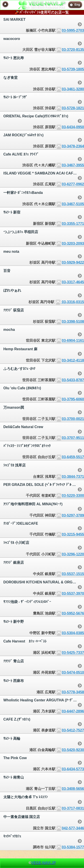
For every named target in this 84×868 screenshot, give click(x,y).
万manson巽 (14, 407)
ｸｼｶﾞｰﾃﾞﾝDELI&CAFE (21, 523)
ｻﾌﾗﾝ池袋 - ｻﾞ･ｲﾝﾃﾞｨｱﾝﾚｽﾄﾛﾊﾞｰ (27, 602)
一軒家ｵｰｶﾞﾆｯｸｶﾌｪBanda (23, 193)
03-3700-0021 (73, 419)
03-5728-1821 (73, 108)
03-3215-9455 (73, 534)
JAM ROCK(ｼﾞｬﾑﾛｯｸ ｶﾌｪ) (23, 135)
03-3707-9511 (73, 438)
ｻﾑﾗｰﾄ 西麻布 (14, 681)
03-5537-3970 (73, 594)
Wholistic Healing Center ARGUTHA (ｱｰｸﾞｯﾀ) (41, 700)
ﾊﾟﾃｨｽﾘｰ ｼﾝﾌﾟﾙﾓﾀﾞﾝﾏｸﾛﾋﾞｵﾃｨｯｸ (27, 446)
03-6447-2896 (73, 711)
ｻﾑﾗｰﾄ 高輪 (12, 739)
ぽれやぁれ (12, 290)
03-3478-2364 (73, 146)
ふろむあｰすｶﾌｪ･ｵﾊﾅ (19, 369)
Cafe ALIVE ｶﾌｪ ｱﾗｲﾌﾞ (21, 154)
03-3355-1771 (73, 224)
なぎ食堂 (10, 78)
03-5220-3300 (73, 496)
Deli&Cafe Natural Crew (23, 427)
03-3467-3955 (73, 165)
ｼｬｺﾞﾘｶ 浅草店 (14, 465)
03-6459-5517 (73, 457)
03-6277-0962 (73, 184)
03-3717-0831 (73, 809)
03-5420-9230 (73, 750)
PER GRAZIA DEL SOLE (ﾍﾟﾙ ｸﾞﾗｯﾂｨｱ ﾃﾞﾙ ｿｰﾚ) (41, 485)
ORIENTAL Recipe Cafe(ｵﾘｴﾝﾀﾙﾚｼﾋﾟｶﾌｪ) (36, 116)
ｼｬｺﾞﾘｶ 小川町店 (16, 543)
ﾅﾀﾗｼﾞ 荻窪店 (14, 310)
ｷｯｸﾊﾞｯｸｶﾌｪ (12, 836)
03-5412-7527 (73, 730)
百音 (7, 271)
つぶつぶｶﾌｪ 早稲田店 (21, 232)
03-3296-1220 (73, 554)
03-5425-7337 (73, 653)
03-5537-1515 (73, 574)
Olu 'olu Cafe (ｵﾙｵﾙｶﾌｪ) (22, 388)
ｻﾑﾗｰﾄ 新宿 (12, 212)
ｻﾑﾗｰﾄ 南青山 (14, 777)
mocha (9, 330)
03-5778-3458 (73, 692)
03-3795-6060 (73, 399)
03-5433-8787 (73, 380)
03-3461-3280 (73, 89)
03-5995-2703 (73, 31)
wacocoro (12, 39)
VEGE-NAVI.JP (44, 863)
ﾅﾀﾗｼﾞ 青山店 (14, 661)
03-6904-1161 (73, 341)
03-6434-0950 (73, 127)
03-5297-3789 (73, 515)
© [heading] (42, 863)
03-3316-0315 (72, 302)
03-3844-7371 (73, 477)
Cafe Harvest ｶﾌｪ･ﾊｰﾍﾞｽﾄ (25, 641)
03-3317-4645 (73, 282)
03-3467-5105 (73, 204)
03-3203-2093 (73, 243)
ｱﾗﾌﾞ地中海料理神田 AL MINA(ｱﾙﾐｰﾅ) (33, 504)
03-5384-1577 (73, 847)
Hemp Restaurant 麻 (20, 349)
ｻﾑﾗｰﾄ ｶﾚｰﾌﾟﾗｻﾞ (15, 97)
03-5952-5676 (73, 613)
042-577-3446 (73, 828)
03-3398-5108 (73, 322)
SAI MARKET (14, 20)
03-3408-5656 (73, 789)
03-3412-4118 (73, 360)
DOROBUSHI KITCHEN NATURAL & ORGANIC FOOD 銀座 (44, 582)
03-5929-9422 (73, 262)
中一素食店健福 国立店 (22, 817)
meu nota (11, 252)
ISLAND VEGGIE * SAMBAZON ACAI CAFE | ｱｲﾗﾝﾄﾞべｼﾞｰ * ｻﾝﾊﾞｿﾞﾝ (44, 173)
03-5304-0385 (73, 633)
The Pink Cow (15, 758)
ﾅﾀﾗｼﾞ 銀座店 (14, 562)
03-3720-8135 (73, 50)
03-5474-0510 (73, 672)
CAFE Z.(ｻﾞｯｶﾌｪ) (17, 719)
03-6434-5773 (73, 769)
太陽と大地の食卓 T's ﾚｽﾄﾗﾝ (26, 797)
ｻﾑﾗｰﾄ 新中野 (14, 622)
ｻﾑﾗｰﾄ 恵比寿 (14, 58)
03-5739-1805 (73, 69)
